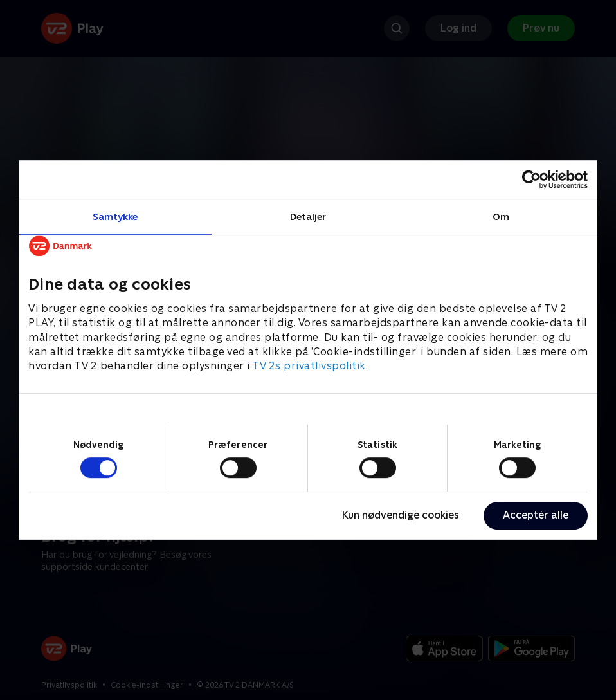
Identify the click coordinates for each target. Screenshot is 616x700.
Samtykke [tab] (115, 216)
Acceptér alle (536, 515)
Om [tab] (501, 216)
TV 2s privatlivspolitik (309, 366)
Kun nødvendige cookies (401, 515)
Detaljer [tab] (308, 216)
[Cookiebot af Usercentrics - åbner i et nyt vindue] (531, 180)
